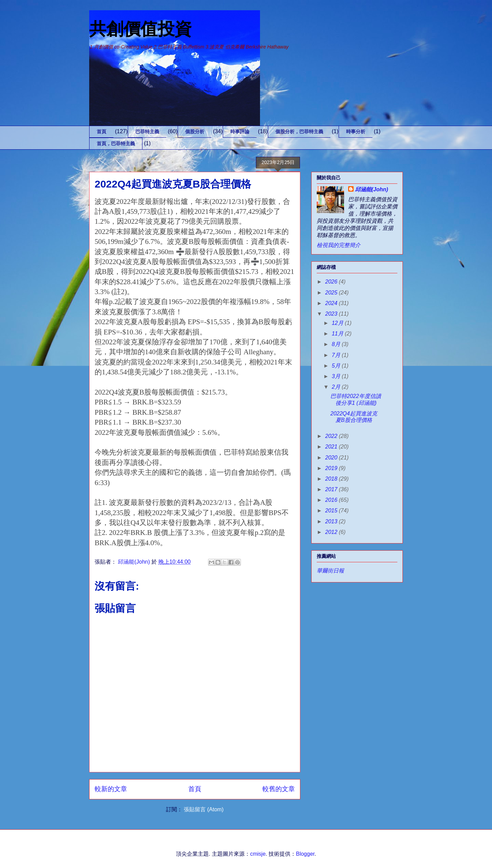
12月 (338, 323)
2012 (332, 532)
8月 (337, 344)
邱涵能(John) (372, 189)
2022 (332, 436)
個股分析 (195, 132)
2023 (332, 314)
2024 (332, 303)
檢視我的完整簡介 (339, 245)
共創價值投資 (140, 29)
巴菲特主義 (147, 132)
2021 (332, 447)
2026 (332, 282)
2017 (332, 489)
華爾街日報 (330, 571)
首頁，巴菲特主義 (116, 143)
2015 (332, 511)
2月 (337, 387)
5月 (337, 366)
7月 (337, 355)
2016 (332, 500)
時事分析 (356, 132)
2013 (332, 521)
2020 (332, 458)
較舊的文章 (279, 789)
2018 (332, 479)
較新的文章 (111, 789)
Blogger (305, 854)
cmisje (258, 854)
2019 (332, 468)
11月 (338, 334)
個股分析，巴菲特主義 (299, 132)
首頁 (101, 132)
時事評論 (240, 132)
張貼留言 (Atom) (204, 809)
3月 (337, 376)
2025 (332, 293)
